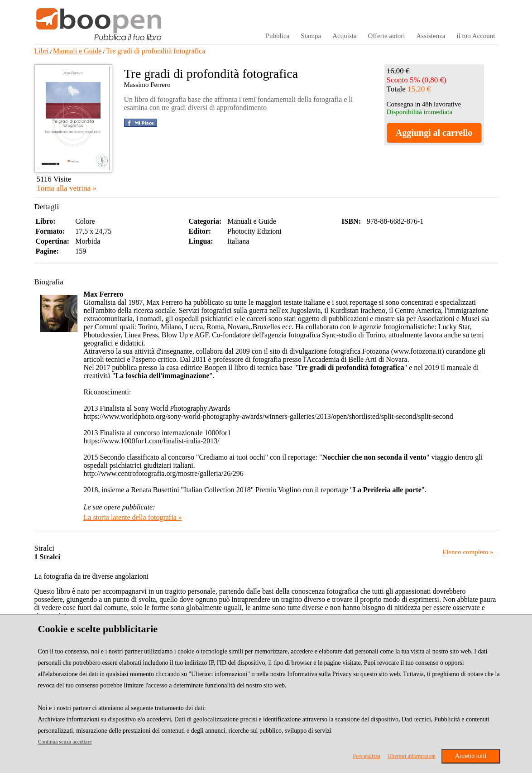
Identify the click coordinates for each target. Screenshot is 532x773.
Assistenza (431, 36)
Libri (42, 51)
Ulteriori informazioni (412, 756)
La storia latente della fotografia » (133, 517)
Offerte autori (387, 36)
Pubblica (278, 36)
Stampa (311, 36)
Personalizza (367, 756)
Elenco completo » (468, 552)
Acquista (344, 36)
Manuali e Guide (77, 51)
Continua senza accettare (65, 742)
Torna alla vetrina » (67, 188)
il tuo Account (476, 36)
